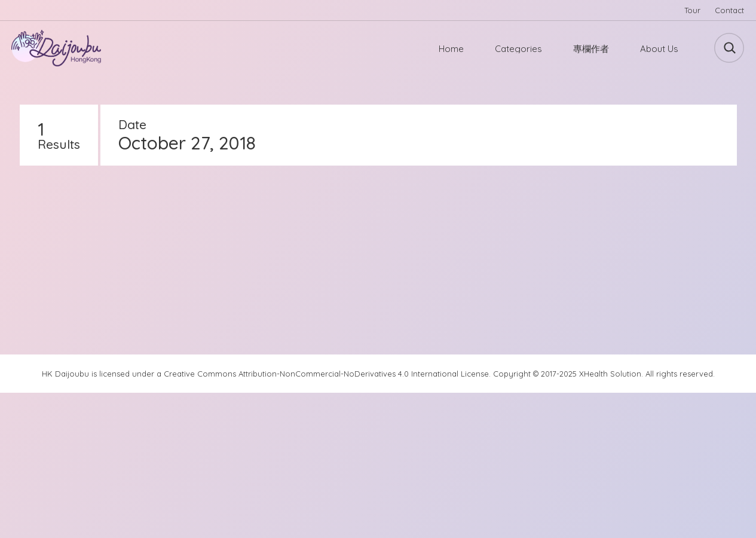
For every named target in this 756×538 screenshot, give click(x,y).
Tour (692, 10)
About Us (659, 49)
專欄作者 (591, 49)
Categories (518, 49)
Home (451, 49)
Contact (729, 10)
